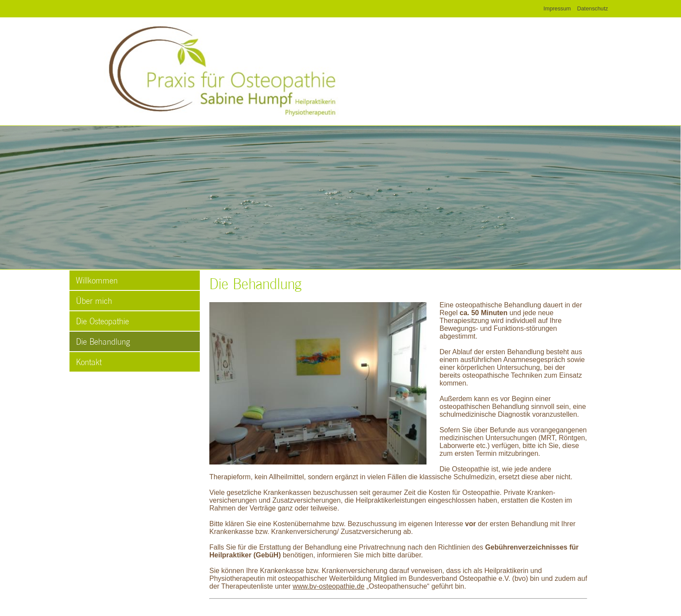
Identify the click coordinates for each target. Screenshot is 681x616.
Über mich (94, 300)
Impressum (557, 8)
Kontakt (89, 362)
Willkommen (97, 280)
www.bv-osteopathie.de (329, 586)
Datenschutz (593, 8)
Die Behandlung (103, 341)
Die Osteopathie (102, 321)
